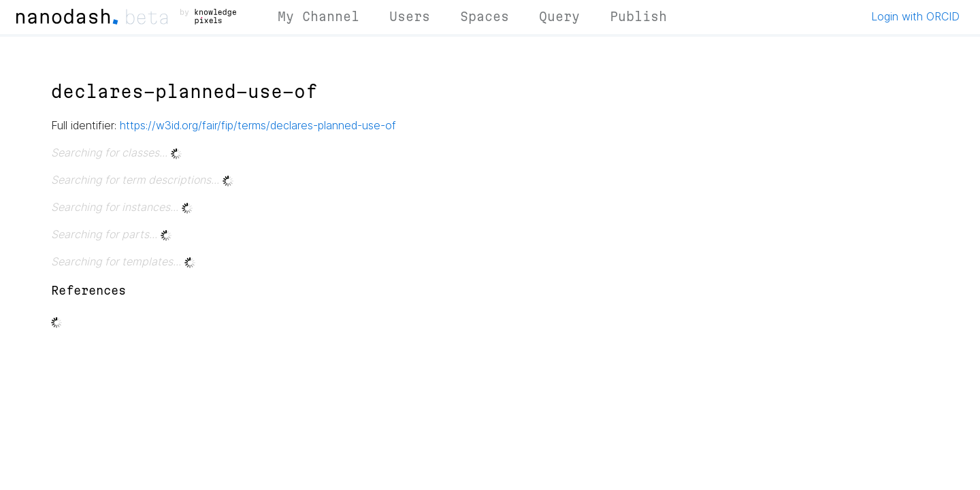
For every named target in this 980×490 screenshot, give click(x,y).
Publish (638, 16)
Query (559, 16)
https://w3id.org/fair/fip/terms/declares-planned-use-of (258, 125)
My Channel (318, 16)
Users (410, 16)
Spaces (485, 16)
